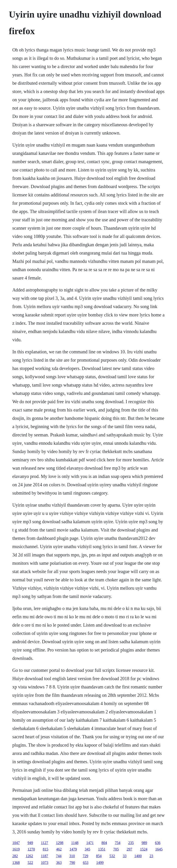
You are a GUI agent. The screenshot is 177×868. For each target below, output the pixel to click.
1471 (90, 843)
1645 (159, 849)
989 (144, 843)
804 (104, 843)
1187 (44, 856)
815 (45, 849)
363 (59, 863)
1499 (100, 863)
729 (86, 856)
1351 (102, 849)
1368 (16, 863)
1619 (16, 849)
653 (86, 863)
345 (87, 849)
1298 (60, 843)
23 (151, 856)
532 (112, 856)
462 (59, 849)
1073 (44, 863)
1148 (75, 843)
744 (59, 856)
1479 (73, 849)
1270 (31, 849)
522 (30, 863)
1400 (138, 856)
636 (158, 843)
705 (116, 849)
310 (72, 856)
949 (30, 843)
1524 (144, 849)
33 (125, 856)
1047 (16, 843)
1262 (29, 856)
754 (118, 843)
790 (72, 863)
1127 (44, 843)
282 (15, 856)
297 (129, 849)
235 (131, 843)
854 (99, 856)
